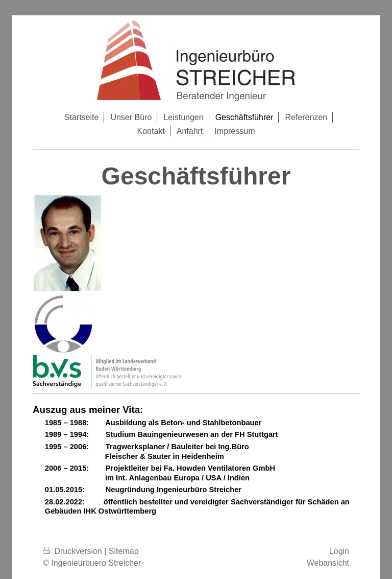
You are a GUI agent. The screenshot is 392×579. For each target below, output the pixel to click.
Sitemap (124, 551)
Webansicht (328, 563)
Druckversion (73, 551)
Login (339, 551)
